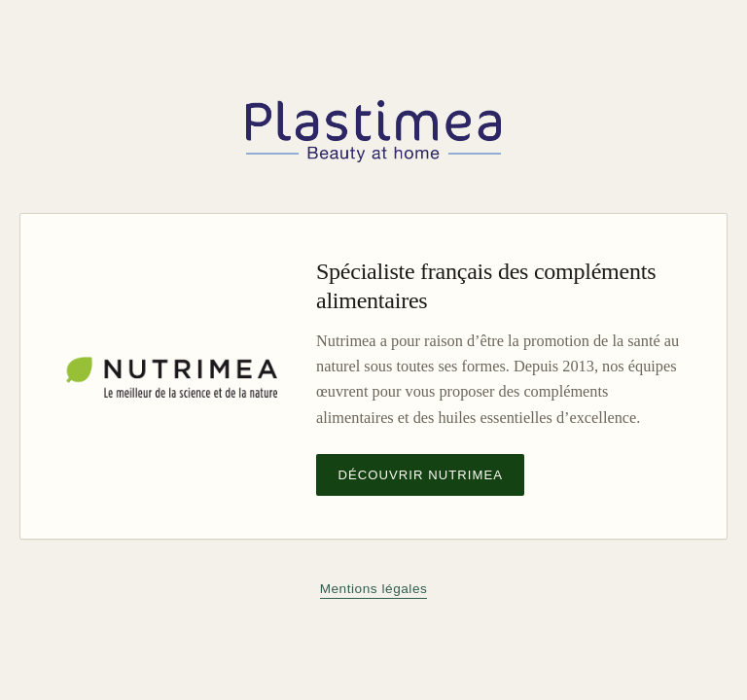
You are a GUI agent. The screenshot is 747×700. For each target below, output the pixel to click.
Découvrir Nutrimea (420, 475)
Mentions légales (374, 589)
